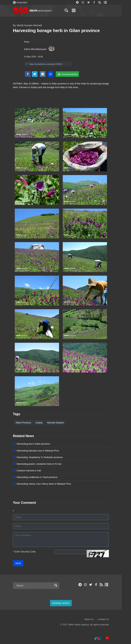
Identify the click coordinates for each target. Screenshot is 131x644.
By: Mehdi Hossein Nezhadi (32, 25)
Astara (44, 423)
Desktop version (65, 603)
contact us (108, 619)
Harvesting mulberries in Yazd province (42, 477)
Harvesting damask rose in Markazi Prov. (43, 451)
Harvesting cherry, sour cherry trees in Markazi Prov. (49, 484)
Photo (31, 42)
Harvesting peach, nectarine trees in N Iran (44, 464)
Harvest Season (60, 423)
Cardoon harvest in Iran (34, 471)
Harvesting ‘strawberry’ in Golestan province (44, 457)
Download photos (72, 74)
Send (23, 563)
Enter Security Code (29, 552)
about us (94, 619)
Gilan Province (28, 423)
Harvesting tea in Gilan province (38, 444)
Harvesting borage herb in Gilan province (61, 30)
